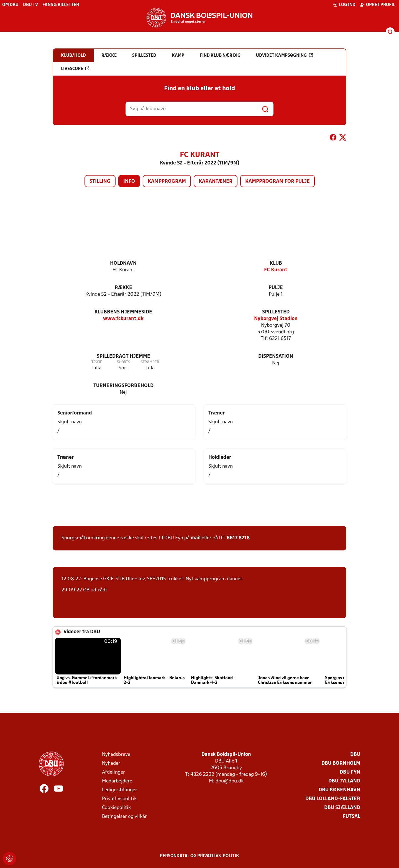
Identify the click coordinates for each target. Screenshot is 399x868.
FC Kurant (276, 270)
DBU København (339, 790)
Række (123, 288)
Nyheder (111, 763)
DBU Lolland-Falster (333, 799)
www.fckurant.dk (123, 319)
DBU (355, 755)
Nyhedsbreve (116, 755)
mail (196, 538)
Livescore (75, 69)
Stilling (100, 181)
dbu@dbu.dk (230, 781)
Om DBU (10, 5)
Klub (276, 263)
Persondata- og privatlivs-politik (199, 856)
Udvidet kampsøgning (284, 55)
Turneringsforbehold (123, 386)
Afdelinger (113, 772)
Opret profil (378, 5)
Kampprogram (167, 181)
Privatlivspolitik (119, 799)
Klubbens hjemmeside (123, 312)
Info (129, 181)
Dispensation (276, 356)
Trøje (97, 362)
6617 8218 (238, 538)
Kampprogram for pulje (277, 181)
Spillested (276, 312)
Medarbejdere (117, 781)
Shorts (123, 362)
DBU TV (30, 5)
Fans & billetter (61, 5)
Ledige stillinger (120, 790)
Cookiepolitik (116, 808)
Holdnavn (123, 263)
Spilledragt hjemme (123, 356)
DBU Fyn (350, 772)
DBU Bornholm (341, 763)
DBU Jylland (344, 781)
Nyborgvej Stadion (276, 319)
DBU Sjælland (342, 808)
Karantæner (216, 181)
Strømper (150, 362)
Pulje (276, 288)
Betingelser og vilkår (124, 817)
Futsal (351, 817)
